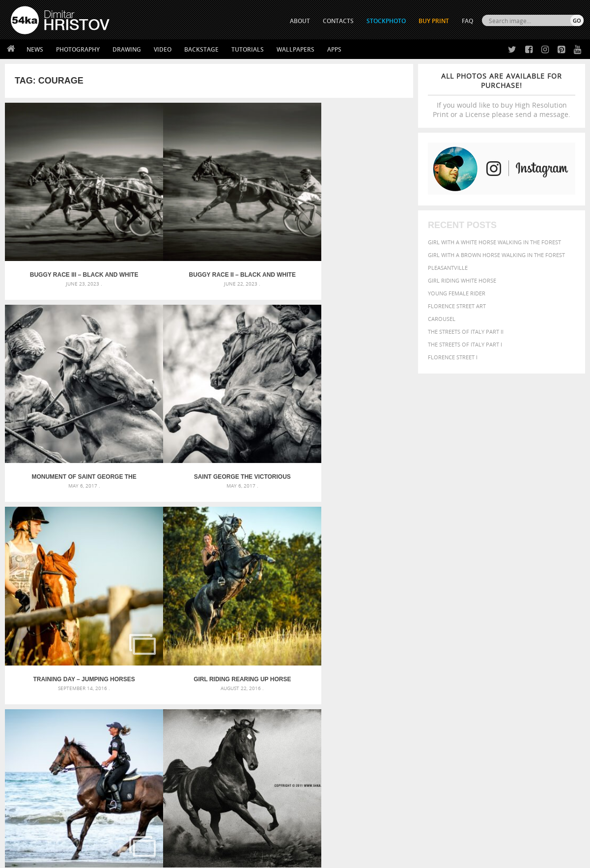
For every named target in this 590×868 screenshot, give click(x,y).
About (162, 750)
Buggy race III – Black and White (56, 219)
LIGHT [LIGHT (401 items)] (456, 672)
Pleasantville (448, 268)
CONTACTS (338, 21)
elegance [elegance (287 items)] (413, 663)
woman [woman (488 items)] (464, 691)
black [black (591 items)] (441, 652)
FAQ (467, 21)
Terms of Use (146, 857)
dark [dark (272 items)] (549, 653)
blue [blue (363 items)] (460, 653)
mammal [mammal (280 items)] (476, 672)
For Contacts (173, 799)
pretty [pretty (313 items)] (522, 682)
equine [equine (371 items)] (474, 662)
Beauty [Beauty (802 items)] (415, 652)
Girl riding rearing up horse (158, 365)
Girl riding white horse (462, 280)
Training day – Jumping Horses (56, 365)
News (35, 49)
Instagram (321, 776)
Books (162, 775)
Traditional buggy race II (158, 510)
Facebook (320, 764)
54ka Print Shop (33, 750)
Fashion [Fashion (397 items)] (513, 662)
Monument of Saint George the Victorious (260, 219)
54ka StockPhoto (36, 763)
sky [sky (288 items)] (536, 682)
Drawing (127, 49)
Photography (78, 49)
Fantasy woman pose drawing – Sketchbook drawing (284, 654)
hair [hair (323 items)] (406, 672)
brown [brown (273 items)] (477, 653)
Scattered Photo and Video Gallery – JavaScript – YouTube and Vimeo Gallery (102, 642)
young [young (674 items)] (491, 691)
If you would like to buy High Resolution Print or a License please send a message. (502, 95)
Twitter (318, 751)
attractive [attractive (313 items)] (452, 642)
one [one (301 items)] (540, 672)
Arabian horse (362, 365)
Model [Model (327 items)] (496, 672)
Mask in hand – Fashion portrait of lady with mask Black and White (102, 654)
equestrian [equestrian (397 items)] (444, 662)
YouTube (318, 802)
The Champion (362, 510)
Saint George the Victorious (362, 219)
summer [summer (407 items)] (413, 691)
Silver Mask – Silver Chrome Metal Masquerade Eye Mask (96, 678)
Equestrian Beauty (113, 834)
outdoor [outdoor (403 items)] (561, 672)
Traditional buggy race (260, 510)
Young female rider (457, 293)
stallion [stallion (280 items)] (552, 682)
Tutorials (248, 49)
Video (163, 49)
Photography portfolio (46, 775)
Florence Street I (453, 357)
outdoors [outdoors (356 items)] (416, 682)
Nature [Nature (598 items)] (520, 671)
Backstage (201, 49)
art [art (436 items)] (431, 642)
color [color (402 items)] (519, 653)
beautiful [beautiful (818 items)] (540, 641)
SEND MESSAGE (497, 770)
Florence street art (457, 306)
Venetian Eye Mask (172, 834)
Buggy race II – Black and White (158, 219)
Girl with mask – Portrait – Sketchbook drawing (278, 666)
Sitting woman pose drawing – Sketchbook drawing (283, 689)
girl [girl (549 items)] (560, 662)
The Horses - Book (37, 787)
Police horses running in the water (260, 365)
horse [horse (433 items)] (436, 672)
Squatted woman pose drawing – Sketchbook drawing (287, 678)
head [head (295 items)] (419, 672)
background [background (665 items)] (493, 642)
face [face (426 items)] (492, 662)
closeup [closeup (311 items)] (497, 653)
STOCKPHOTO (386, 21)
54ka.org (92, 857)
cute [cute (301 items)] (536, 653)
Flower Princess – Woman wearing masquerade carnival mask (102, 689)
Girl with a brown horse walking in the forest (496, 255)
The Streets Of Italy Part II (466, 332)
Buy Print (434, 21)
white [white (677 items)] (438, 691)
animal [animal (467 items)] (412, 642)
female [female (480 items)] (539, 662)
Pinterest (319, 789)
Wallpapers (295, 49)
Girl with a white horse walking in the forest (494, 242)
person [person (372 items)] (465, 681)
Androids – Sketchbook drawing (254, 642)
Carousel (442, 319)
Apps (334, 49)
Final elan (56, 510)
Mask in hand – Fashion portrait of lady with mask (88, 666)
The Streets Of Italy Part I (465, 344)
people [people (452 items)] (443, 681)
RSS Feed (215, 834)
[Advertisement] (297, 585)
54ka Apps (24, 799)
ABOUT (300, 21)
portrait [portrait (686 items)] (494, 681)
